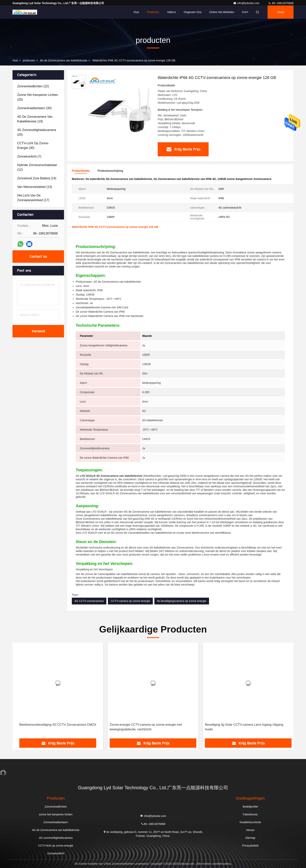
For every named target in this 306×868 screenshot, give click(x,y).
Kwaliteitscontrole (250, 822)
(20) (38, 97)
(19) (35, 119)
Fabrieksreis (250, 814)
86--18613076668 (281, 3)
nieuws (250, 830)
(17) (33, 198)
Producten (153, 12)
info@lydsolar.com (247, 3)
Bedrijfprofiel (250, 807)
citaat (281, 12)
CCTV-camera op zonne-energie (130, 601)
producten (29, 60)
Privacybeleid (250, 846)
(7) (29, 156)
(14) (37, 178)
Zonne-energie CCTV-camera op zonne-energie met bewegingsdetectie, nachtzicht (146, 727)
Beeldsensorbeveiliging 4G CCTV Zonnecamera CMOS (58, 725)
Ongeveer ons (193, 12)
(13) (35, 187)
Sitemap (250, 838)
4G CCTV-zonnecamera (89, 601)
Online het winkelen (222, 12)
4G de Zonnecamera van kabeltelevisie (64, 60)
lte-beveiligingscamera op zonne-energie (182, 601)
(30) (34, 108)
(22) (33, 86)
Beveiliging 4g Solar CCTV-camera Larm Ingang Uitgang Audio (244, 727)
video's (171, 12)
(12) (37, 167)
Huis (136, 12)
